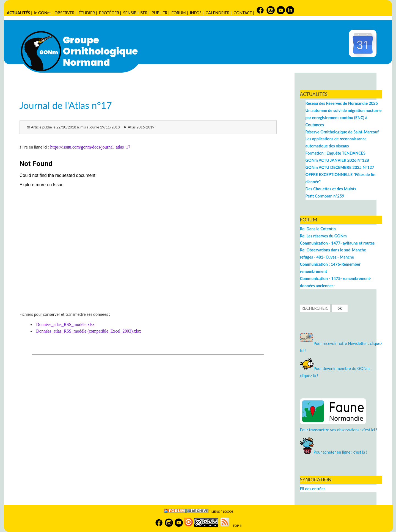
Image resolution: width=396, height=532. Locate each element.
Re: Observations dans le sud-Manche (333, 250)
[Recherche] (315, 308)
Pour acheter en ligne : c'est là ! (334, 452)
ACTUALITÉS (19, 13)
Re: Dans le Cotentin (318, 229)
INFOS (196, 13)
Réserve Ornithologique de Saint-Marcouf (342, 132)
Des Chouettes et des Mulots (331, 189)
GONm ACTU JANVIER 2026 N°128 (337, 160)
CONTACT (243, 13)
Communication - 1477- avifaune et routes (337, 243)
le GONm (42, 13)
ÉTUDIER (87, 13)
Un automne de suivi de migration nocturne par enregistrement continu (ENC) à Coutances (344, 118)
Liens (216, 512)
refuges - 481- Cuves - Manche (327, 257)
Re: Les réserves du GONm (323, 236)
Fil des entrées (313, 489)
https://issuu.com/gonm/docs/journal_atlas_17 (90, 147)
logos (228, 512)
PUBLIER (159, 13)
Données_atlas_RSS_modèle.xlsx (65, 324)
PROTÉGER (109, 13)
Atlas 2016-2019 (141, 127)
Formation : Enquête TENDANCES (335, 153)
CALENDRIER (217, 13)
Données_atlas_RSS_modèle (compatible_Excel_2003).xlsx (89, 331)
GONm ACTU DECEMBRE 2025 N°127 (340, 167)
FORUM (178, 13)
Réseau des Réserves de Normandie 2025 (342, 103)
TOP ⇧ (236, 526)
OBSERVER (64, 13)
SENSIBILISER (135, 13)
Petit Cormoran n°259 (325, 196)
